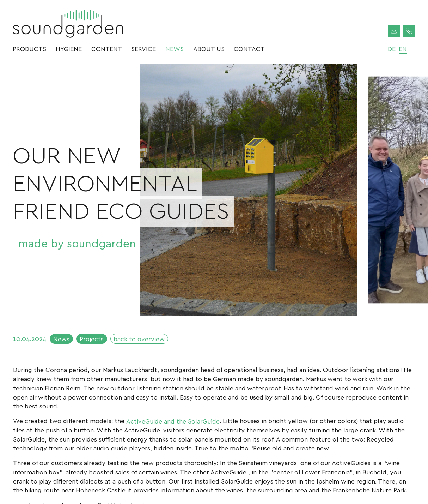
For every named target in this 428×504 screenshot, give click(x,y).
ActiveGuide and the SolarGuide (173, 421)
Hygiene (69, 49)
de (392, 49)
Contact (249, 49)
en (403, 49)
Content (107, 49)
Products (29, 49)
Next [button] (345, 304)
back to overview (139, 339)
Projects (92, 339)
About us (209, 49)
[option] (249, 190)
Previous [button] (152, 304)
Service (143, 49)
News (175, 49)
